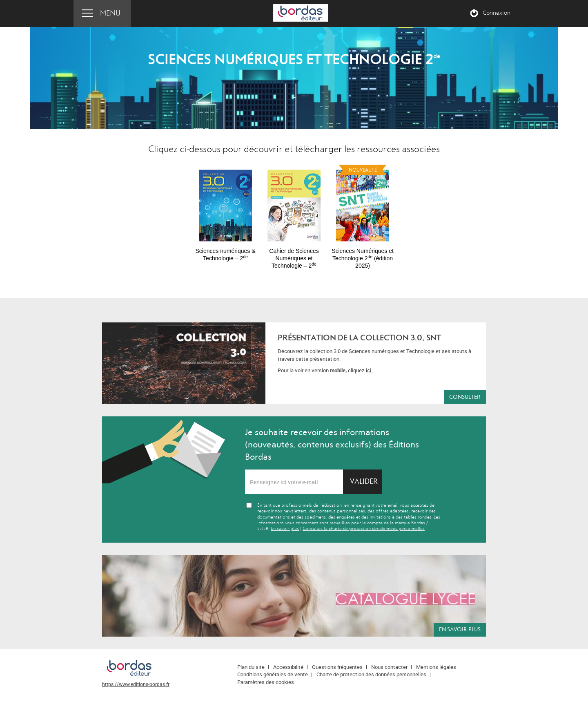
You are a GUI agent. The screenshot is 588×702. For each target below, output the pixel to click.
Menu (110, 13)
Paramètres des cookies (266, 682)
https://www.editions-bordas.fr (136, 684)
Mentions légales (436, 667)
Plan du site (251, 667)
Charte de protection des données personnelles (371, 674)
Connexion (497, 13)
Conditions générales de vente (273, 674)
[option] (225, 212)
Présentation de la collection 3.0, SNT (359, 338)
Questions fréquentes (337, 667)
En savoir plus (285, 529)
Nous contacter (389, 667)
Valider (364, 482)
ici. (369, 370)
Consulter (465, 397)
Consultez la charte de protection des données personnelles (364, 529)
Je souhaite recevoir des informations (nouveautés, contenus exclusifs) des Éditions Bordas (332, 445)
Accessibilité (288, 667)
